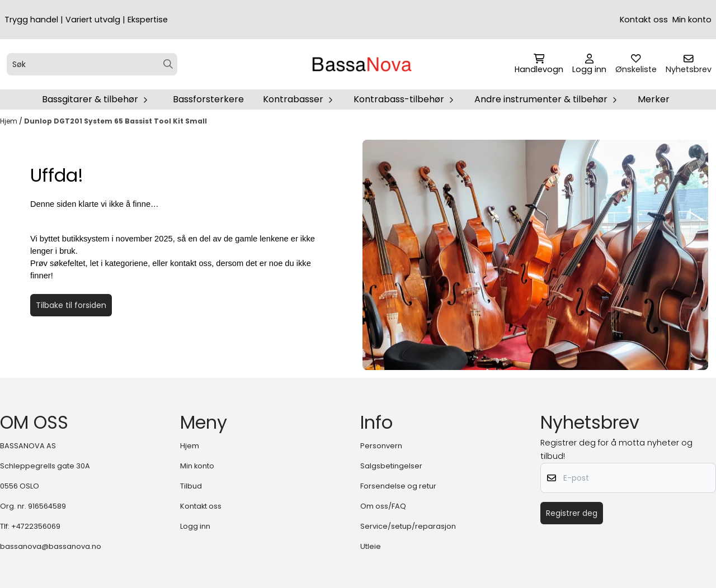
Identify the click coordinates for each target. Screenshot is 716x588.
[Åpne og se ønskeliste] (636, 64)
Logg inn (195, 526)
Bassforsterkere (208, 99)
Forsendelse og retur (398, 486)
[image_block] (535, 255)
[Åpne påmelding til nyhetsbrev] (689, 64)
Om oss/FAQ (383, 506)
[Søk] (92, 64)
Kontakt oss (644, 20)
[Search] (168, 64)
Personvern (381, 446)
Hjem (10, 121)
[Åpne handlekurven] (539, 64)
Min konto (692, 20)
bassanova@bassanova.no (51, 546)
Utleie (371, 546)
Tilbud (191, 486)
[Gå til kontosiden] (589, 64)
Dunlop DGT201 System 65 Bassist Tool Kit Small (116, 121)
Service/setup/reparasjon (408, 526)
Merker (654, 99)
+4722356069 (36, 526)
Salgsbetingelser (391, 466)
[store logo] (361, 64)
